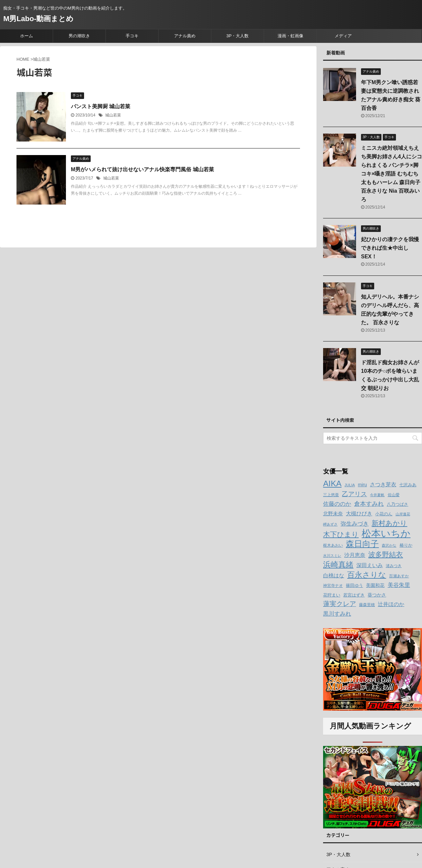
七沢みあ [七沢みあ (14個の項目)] (408, 485)
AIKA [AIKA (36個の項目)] (332, 483)
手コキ (132, 36)
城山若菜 (113, 115)
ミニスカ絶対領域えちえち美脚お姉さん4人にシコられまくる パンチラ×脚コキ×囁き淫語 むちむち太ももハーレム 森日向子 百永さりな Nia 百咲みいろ (392, 174)
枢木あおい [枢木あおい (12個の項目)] (333, 545)
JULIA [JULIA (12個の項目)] (350, 485)
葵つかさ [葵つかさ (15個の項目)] (377, 595)
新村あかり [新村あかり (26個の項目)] (389, 523)
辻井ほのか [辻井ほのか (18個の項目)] (391, 604)
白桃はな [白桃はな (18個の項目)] (334, 575)
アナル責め (185, 36)
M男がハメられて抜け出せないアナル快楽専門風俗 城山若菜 (142, 169)
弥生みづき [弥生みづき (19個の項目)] (355, 524)
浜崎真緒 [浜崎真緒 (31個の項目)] (338, 564)
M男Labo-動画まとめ (38, 19)
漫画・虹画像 (290, 36)
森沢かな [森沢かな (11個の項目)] (389, 545)
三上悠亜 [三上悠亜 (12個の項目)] (331, 495)
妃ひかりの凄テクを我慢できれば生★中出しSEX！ (390, 248)
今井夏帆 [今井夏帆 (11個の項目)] (377, 495)
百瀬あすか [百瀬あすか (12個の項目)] (399, 576)
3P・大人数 (238, 36)
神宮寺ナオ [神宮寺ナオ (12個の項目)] (333, 586)
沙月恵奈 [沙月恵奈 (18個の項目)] (355, 555)
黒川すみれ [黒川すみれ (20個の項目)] (337, 614)
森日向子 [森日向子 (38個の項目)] (362, 544)
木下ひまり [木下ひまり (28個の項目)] (341, 534)
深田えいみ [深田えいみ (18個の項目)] (370, 565)
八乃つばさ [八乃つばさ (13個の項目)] (397, 504)
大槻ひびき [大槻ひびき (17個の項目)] (359, 514)
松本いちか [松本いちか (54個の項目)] (386, 533)
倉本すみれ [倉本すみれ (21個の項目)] (369, 504)
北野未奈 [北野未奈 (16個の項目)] (333, 514)
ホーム (27, 36)
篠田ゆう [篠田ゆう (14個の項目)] (354, 585)
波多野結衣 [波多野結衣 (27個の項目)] (386, 554)
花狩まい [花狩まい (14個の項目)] (332, 595)
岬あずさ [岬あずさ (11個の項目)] (330, 524)
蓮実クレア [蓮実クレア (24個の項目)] (340, 604)
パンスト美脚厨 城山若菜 (101, 106)
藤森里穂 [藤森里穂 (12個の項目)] (367, 605)
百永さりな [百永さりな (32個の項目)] (367, 575)
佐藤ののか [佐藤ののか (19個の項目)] (337, 504)
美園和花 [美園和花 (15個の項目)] (375, 585)
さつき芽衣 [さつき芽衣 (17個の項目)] (383, 484)
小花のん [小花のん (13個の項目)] (384, 514)
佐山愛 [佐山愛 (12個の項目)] (394, 495)
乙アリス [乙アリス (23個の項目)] (354, 494)
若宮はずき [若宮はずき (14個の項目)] (354, 595)
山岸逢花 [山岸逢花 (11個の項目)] (403, 514)
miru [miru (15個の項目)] (362, 485)
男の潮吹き (79, 36)
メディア (343, 36)
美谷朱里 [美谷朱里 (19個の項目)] (399, 585)
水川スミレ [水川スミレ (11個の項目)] (332, 556)
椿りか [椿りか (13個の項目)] (406, 545)
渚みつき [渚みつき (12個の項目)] (394, 566)
